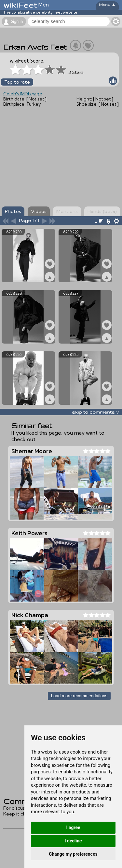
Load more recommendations (79, 696)
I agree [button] (73, 827)
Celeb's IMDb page (23, 94)
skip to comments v (95, 412)
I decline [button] (73, 841)
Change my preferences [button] (73, 854)
